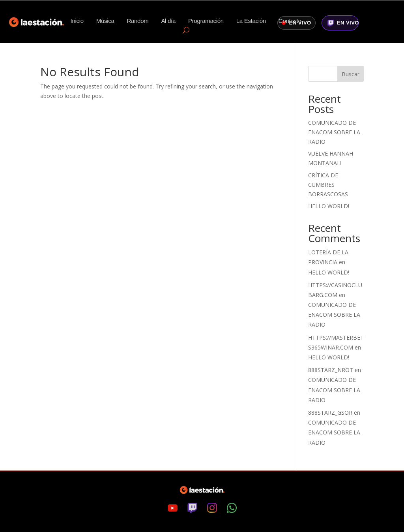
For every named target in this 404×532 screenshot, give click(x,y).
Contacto (290, 21)
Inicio (77, 21)
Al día (168, 21)
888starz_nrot (331, 370)
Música (105, 21)
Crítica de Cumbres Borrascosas (328, 185)
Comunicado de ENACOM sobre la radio (334, 132)
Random (138, 21)
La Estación (251, 21)
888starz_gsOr (330, 413)
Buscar (351, 74)
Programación (206, 21)
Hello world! (329, 206)
